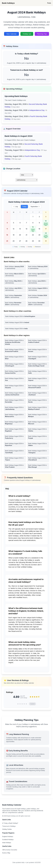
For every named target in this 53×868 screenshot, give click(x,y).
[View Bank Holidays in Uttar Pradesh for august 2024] (15, 466)
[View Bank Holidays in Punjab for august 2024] (38, 437)
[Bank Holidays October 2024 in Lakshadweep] (38, 296)
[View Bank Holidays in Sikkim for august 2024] (38, 444)
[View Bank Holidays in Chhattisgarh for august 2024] (15, 365)
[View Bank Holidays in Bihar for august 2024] (15, 358)
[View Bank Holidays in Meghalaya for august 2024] (15, 423)
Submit (32, 704)
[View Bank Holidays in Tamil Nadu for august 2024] (15, 452)
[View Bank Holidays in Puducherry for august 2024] (15, 437)
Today (24, 207)
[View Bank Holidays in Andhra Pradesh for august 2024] (38, 342)
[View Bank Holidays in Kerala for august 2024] (38, 401)
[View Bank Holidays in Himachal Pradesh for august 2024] (38, 387)
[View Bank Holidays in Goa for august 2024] (15, 379)
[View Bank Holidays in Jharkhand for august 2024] (38, 394)
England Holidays (8, 836)
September (35, 207)
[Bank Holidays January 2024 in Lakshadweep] (15, 267)
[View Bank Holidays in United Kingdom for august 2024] (26, 316)
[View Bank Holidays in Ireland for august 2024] (26, 322)
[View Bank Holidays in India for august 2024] (26, 329)
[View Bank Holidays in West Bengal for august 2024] (38, 466)
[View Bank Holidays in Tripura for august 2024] (15, 459)
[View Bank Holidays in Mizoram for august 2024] (38, 423)
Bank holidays (8, 3)
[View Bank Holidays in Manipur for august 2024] (38, 416)
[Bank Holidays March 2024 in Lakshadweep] (15, 275)
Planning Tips (42, 34)
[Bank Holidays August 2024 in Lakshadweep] (38, 289)
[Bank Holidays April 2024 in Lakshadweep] (38, 275)
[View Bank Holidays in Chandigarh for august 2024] (38, 358)
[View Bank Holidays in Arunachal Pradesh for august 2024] (15, 350)
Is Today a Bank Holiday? (10, 823)
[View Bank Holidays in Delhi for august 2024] (38, 372)
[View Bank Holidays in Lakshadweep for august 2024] (15, 408)
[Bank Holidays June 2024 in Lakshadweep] (38, 282)
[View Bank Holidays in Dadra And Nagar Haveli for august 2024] (38, 365)
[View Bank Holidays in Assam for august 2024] (38, 350)
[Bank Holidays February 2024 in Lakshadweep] (38, 267)
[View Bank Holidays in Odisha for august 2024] (38, 430)
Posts (49, 3)
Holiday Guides (7, 829)
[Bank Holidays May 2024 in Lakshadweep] (15, 282)
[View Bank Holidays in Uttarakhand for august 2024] (38, 459)
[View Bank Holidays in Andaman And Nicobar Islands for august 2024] (15, 342)
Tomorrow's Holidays (9, 826)
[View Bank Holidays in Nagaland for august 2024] (15, 430)
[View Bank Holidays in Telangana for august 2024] (38, 452)
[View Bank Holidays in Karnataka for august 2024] (15, 401)
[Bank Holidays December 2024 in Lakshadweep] (38, 304)
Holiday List (27, 34)
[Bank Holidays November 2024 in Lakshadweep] (15, 304)
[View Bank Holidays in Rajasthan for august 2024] (15, 444)
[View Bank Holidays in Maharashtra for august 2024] (15, 416)
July (16, 207)
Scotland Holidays (8, 840)
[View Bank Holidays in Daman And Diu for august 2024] (15, 372)
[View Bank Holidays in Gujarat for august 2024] (38, 379)
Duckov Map (6, 853)
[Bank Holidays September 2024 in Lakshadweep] (15, 296)
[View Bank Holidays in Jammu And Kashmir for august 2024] (15, 394)
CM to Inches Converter (10, 850)
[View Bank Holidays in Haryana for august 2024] (15, 387)
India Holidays (7, 843)
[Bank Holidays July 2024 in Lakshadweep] (15, 289)
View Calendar (11, 34)
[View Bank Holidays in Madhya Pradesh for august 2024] (38, 408)
